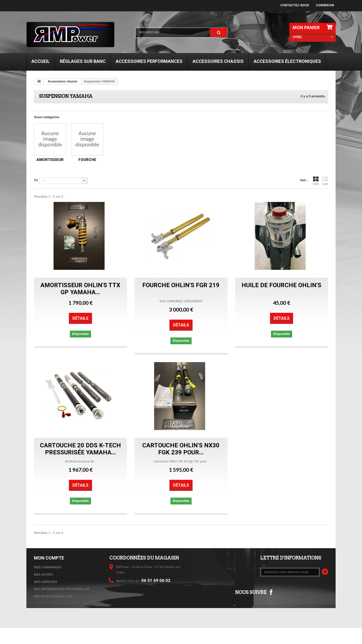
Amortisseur (50, 160)
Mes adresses (46, 582)
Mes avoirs (43, 575)
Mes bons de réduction (53, 596)
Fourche (87, 160)
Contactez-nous (295, 5)
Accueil (41, 61)
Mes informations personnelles (62, 589)
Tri (36, 180)
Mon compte (49, 558)
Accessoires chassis (218, 61)
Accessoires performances (149, 61)
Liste (325, 181)
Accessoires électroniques (287, 61)
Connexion (325, 5)
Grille (316, 181)
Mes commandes (48, 567)
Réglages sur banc (83, 61)
